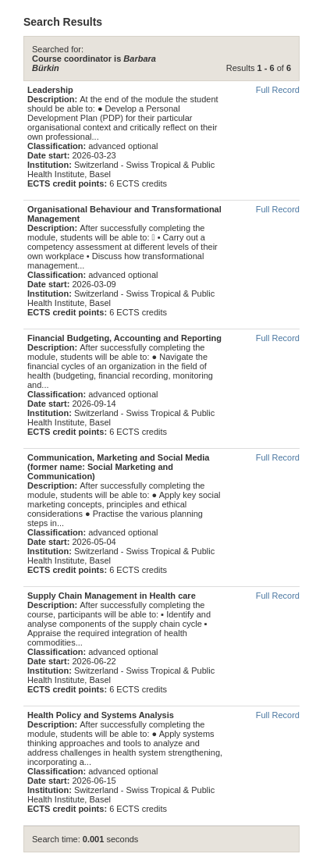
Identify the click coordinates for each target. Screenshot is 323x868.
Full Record (278, 90)
